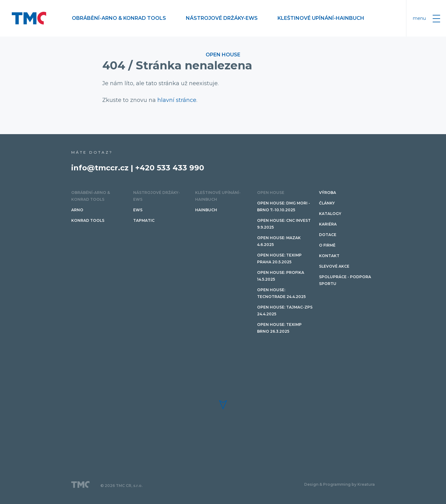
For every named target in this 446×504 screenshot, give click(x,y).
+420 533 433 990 (170, 168)
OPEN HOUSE (223, 55)
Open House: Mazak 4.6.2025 (279, 241)
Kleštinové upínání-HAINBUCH (321, 18)
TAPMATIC (144, 220)
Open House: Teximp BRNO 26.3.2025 (279, 328)
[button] (223, 405)
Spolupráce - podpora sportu (345, 280)
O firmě (327, 245)
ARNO (77, 210)
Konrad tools (88, 220)
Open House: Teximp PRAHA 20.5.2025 (279, 259)
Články (327, 203)
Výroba (328, 193)
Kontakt (329, 256)
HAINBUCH (206, 210)
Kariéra (328, 224)
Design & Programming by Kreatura (339, 484)
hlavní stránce (177, 100)
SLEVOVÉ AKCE (334, 266)
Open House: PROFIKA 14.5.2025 (281, 276)
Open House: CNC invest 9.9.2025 (284, 224)
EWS (138, 210)
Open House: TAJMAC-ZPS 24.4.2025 (285, 311)
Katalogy (330, 214)
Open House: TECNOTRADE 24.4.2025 (281, 293)
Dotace (328, 235)
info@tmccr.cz (100, 168)
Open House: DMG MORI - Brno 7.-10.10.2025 (284, 206)
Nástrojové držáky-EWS (222, 18)
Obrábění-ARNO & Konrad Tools (119, 18)
